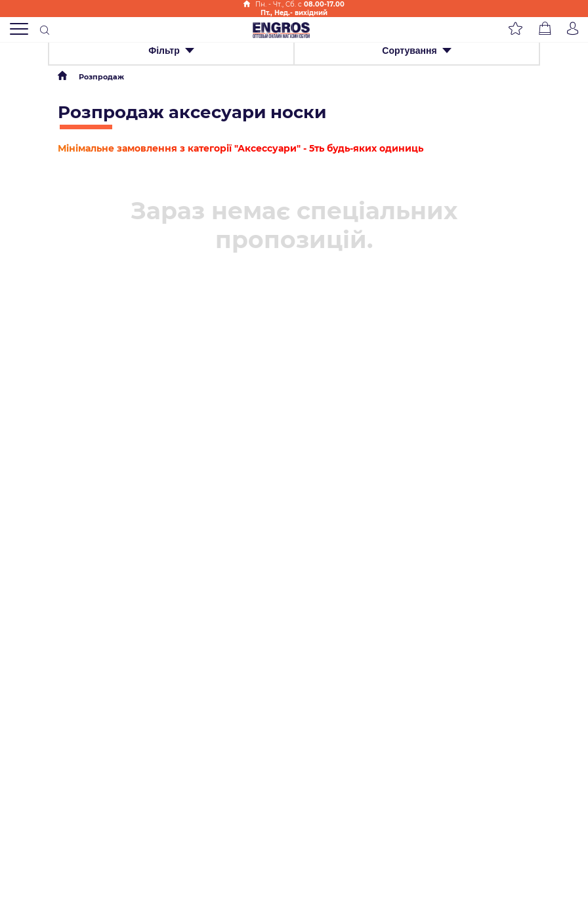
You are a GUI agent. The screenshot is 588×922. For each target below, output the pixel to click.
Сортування (416, 51)
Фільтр (171, 51)
